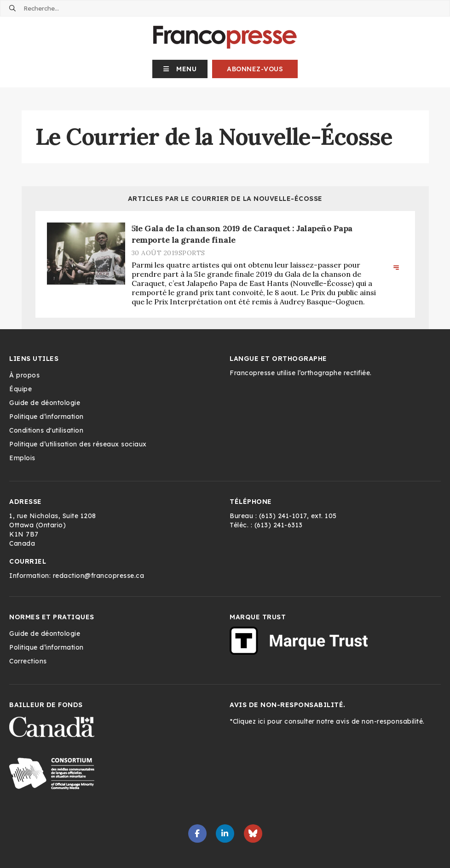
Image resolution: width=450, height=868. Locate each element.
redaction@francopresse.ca (99, 576)
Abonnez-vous (255, 69)
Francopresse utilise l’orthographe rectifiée (300, 373)
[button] (180, 69)
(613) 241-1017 (283, 516)
